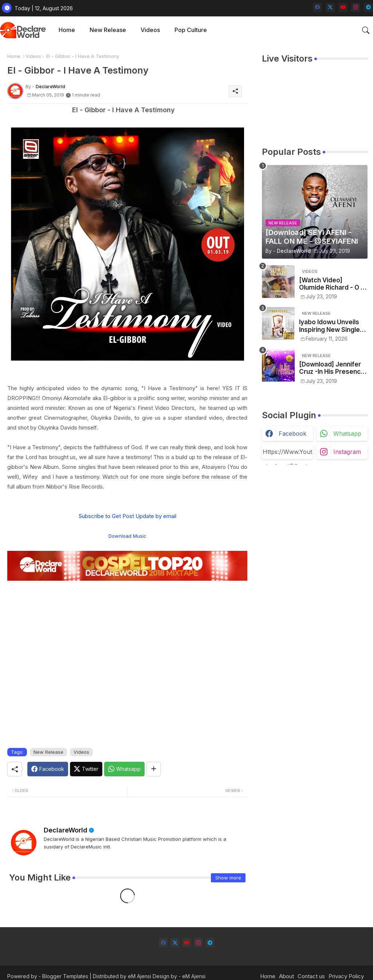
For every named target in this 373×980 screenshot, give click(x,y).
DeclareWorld (66, 830)
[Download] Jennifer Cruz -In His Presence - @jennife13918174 (332, 368)
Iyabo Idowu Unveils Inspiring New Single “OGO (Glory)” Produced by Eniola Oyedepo (329, 326)
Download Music (127, 536)
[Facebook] (48, 769)
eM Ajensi (140, 976)
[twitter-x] (330, 7)
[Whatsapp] (124, 769)
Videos (150, 30)
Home (67, 30)
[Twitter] (86, 769)
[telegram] (368, 7)
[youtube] (343, 7)
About (286, 976)
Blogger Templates (65, 976)
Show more (228, 878)
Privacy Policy (346, 976)
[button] (366, 30)
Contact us (311, 976)
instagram (347, 452)
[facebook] (317, 7)
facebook (292, 434)
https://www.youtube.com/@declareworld (287, 454)
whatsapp (347, 434)
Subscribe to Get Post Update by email (127, 516)
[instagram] (356, 7)
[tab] (67, 30)
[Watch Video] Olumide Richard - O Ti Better (333, 284)
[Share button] (154, 769)
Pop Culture (191, 30)
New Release (108, 30)
